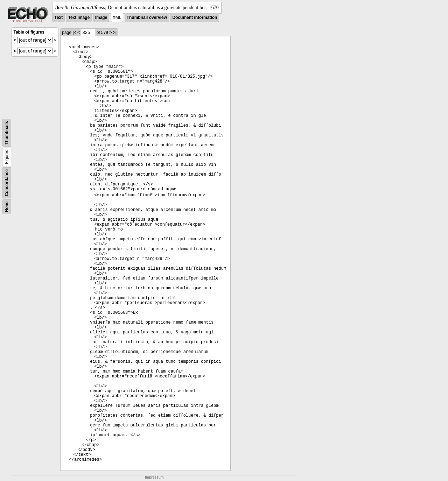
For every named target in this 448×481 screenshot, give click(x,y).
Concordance (7, 183)
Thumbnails (7, 133)
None (7, 207)
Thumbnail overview (147, 17)
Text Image (79, 17)
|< (74, 33)
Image (101, 17)
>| (115, 33)
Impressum (154, 477)
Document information (195, 17)
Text (58, 17)
